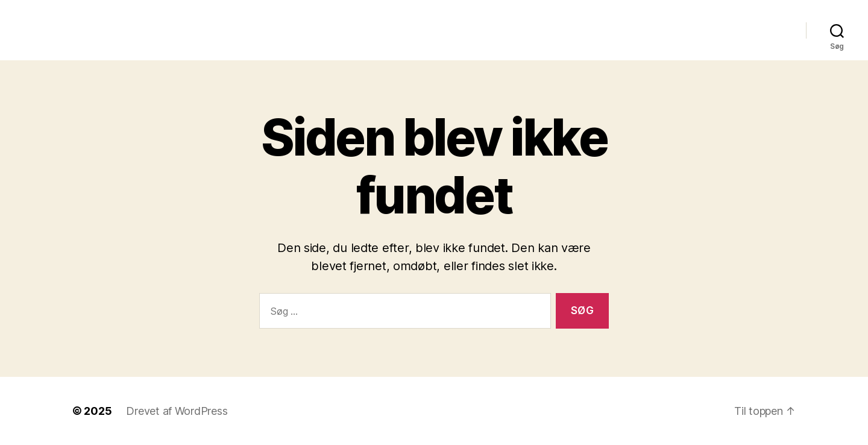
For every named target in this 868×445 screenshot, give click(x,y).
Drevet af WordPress (177, 411)
